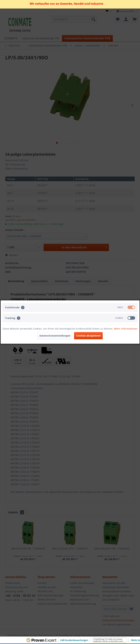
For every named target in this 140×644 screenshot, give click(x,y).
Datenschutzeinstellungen (55, 336)
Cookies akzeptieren (88, 336)
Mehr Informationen (126, 329)
